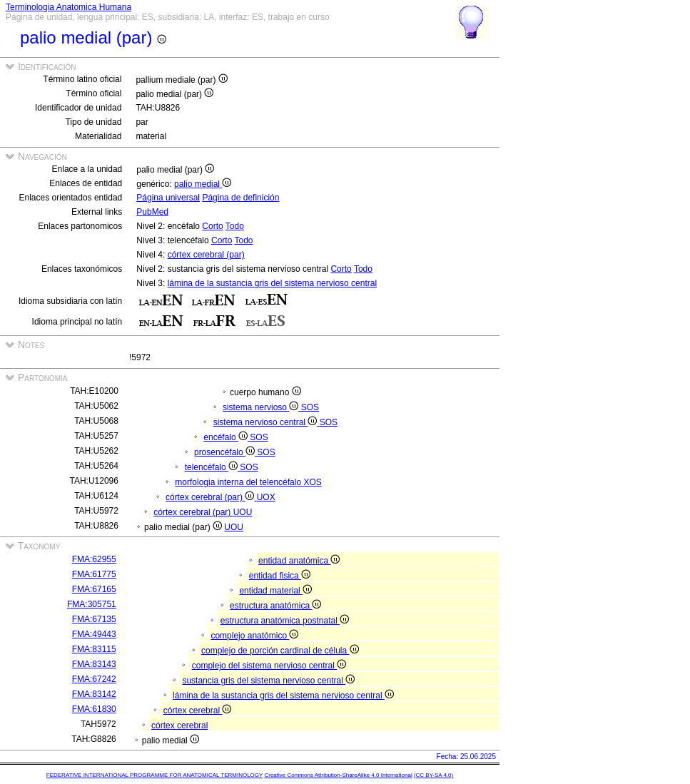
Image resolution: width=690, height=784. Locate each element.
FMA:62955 (94, 559)
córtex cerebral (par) (206, 255)
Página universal (168, 198)
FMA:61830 (94, 709)
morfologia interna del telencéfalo (239, 482)
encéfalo (227, 437)
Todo (235, 226)
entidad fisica (280, 576)
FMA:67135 (94, 619)
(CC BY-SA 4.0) (433, 775)
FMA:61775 (94, 574)
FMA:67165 (94, 589)
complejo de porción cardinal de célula (280, 651)
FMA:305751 (92, 604)
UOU (243, 512)
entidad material (275, 591)
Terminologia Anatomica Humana (69, 7)
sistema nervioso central (267, 422)
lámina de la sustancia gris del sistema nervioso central (272, 283)
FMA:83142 (94, 694)
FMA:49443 (94, 634)
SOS (310, 407)
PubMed (152, 212)
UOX (266, 497)
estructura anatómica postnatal (285, 621)
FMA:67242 (94, 679)
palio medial (203, 184)
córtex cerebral (198, 711)
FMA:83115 (94, 649)
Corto (212, 226)
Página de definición (240, 198)
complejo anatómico (254, 636)
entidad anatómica (299, 561)
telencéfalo (213, 467)
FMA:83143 (94, 664)
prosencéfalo (225, 452)
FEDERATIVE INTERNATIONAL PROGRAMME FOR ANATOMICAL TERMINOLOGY (154, 775)
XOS (312, 482)
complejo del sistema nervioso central (269, 666)
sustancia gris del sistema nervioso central (268, 681)
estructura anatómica (275, 606)
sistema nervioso (262, 407)
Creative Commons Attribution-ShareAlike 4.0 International (338, 775)
